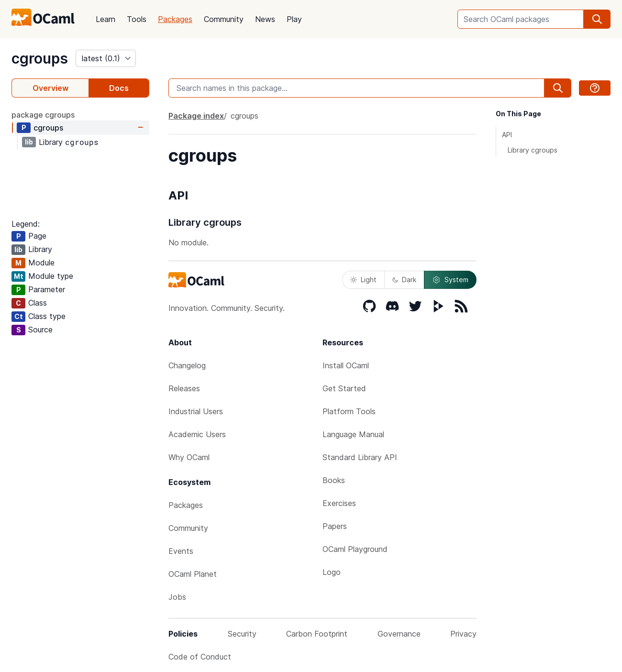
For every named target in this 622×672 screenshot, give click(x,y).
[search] (597, 19)
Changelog (187, 365)
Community (224, 19)
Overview (50, 88)
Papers (335, 526)
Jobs (177, 597)
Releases (184, 388)
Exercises (339, 503)
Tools (137, 19)
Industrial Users (196, 411)
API (507, 135)
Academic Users (197, 434)
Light (363, 280)
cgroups (40, 58)
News (265, 19)
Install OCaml (346, 365)
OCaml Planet (193, 574)
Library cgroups (533, 150)
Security (242, 634)
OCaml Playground (355, 549)
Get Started (344, 388)
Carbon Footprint (317, 634)
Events (181, 551)
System (450, 280)
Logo (332, 572)
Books (334, 480)
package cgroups (43, 115)
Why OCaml (189, 457)
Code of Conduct (200, 657)
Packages (175, 19)
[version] (106, 58)
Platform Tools (349, 411)
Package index (196, 116)
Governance (399, 634)
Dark (404, 280)
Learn (106, 19)
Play (294, 19)
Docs (119, 88)
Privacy (463, 634)
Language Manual (353, 434)
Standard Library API (360, 457)
